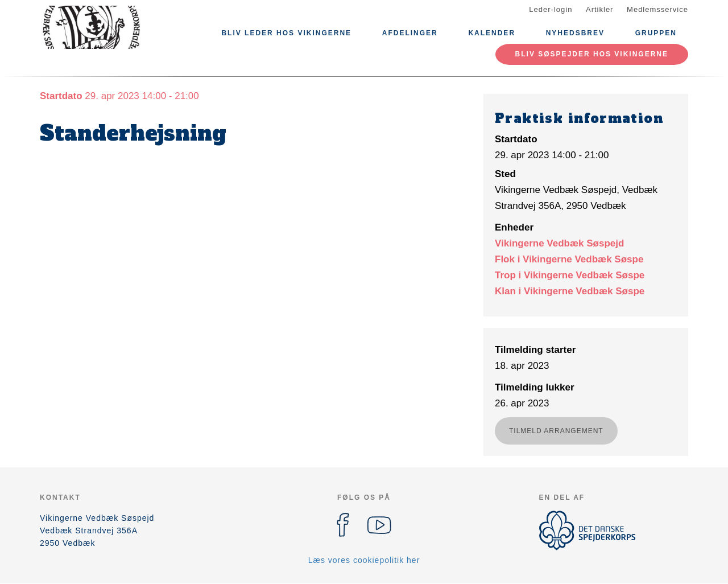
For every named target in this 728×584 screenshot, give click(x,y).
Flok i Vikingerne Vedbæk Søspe (569, 259)
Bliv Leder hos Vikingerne (286, 33)
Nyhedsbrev (575, 33)
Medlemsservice (657, 9)
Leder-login (551, 9)
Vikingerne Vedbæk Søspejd (559, 243)
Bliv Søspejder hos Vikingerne (592, 54)
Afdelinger (410, 33)
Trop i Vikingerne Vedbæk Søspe (570, 275)
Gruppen (656, 33)
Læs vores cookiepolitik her (364, 560)
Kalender (492, 33)
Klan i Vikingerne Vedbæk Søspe (570, 291)
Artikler (599, 9)
